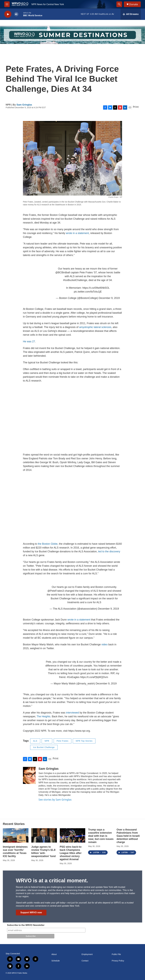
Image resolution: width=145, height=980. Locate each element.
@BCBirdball (63, 272)
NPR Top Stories (84, 741)
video (105, 644)
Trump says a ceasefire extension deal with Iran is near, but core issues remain (101, 836)
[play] (8, 14)
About (54, 954)
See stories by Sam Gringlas (55, 800)
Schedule (56, 961)
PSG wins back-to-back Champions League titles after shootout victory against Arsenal (71, 853)
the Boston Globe (48, 544)
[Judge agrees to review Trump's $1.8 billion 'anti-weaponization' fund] (44, 835)
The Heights (44, 716)
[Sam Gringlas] (29, 775)
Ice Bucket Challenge (44, 747)
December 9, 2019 (109, 298)
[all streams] (131, 14)
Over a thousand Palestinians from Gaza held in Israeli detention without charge (128, 836)
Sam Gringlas (24, 105)
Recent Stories (14, 824)
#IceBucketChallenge (75, 280)
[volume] (16, 14)
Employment (87, 954)
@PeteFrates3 (56, 591)
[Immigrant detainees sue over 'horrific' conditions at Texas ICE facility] (16, 835)
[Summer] (72, 35)
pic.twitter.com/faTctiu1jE (88, 292)
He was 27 (29, 341)
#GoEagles (73, 677)
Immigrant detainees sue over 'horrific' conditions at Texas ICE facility (15, 852)
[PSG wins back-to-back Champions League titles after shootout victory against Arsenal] (73, 835)
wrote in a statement (77, 233)
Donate (134, 4)
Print (136, 107)
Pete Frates (63, 741)
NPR (47, 741)
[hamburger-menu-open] (7, 4)
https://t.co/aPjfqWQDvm (94, 677)
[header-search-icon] (119, 4)
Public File (116, 954)
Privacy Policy (118, 961)
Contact (85, 961)
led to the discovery (109, 551)
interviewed (72, 713)
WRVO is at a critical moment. (52, 881)
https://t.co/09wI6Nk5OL (96, 288)
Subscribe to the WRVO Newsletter (26, 925)
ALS (35, 741)
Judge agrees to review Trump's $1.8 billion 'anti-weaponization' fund (43, 852)
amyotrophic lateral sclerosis (95, 327)
